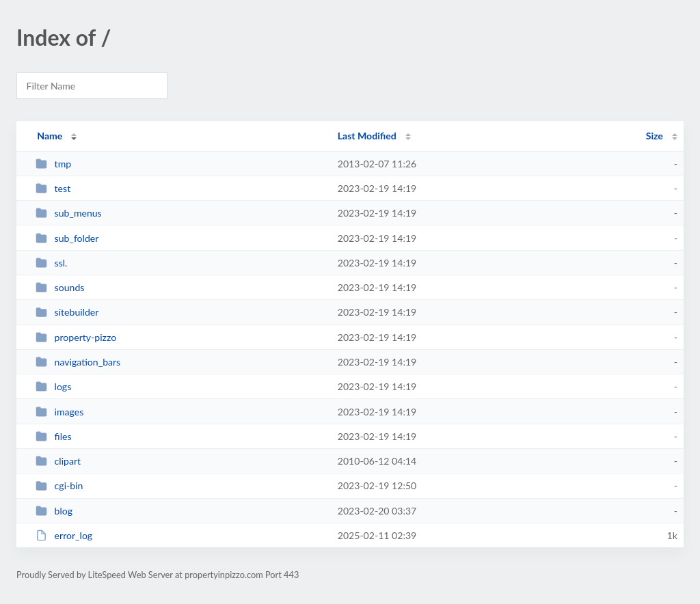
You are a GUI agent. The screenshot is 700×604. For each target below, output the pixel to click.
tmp (53, 164)
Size (655, 136)
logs (53, 386)
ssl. (51, 263)
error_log (64, 535)
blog (54, 511)
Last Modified (367, 136)
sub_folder (67, 238)
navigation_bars (78, 362)
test (53, 188)
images (59, 412)
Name (50, 136)
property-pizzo (76, 337)
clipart (58, 461)
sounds (60, 287)
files (53, 436)
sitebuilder (67, 312)
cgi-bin (59, 485)
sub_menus (69, 213)
